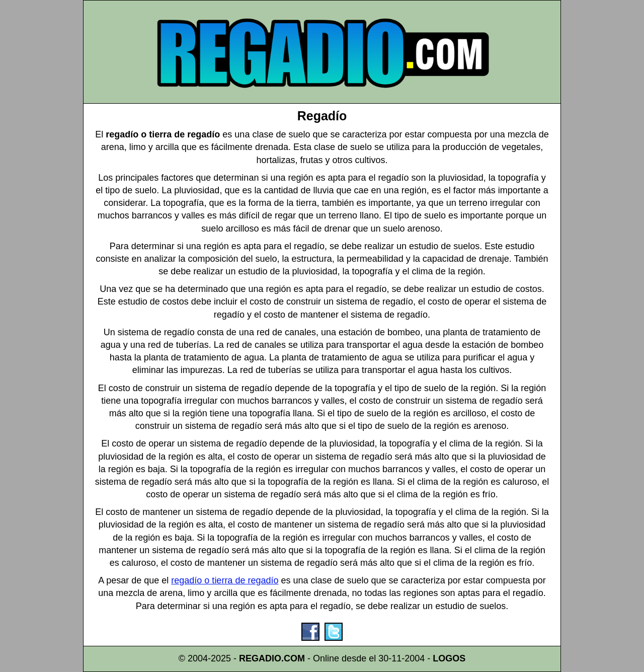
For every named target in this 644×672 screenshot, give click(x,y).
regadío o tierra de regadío (225, 580)
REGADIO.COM (272, 658)
